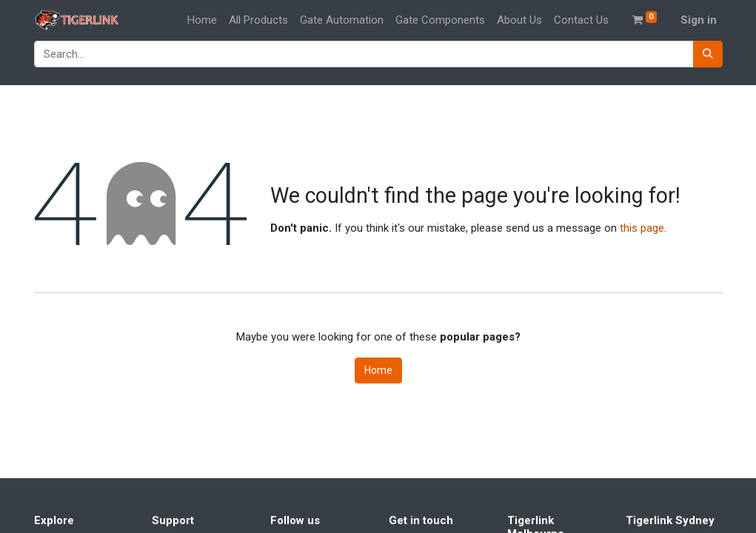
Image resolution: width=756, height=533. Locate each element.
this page (642, 228)
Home (378, 370)
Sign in (699, 20)
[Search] (708, 54)
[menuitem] (202, 20)
